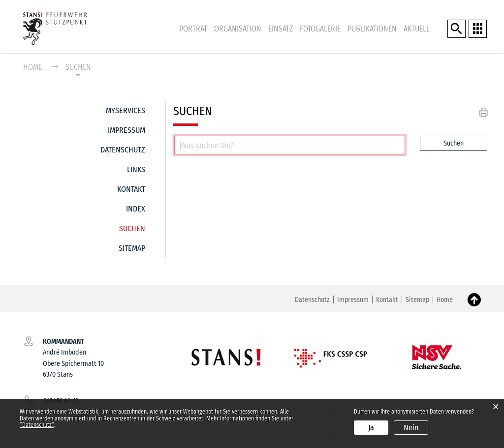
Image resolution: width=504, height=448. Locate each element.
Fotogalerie (320, 29)
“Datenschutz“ (37, 425)
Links (136, 169)
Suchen (132, 226)
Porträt (193, 29)
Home (32, 67)
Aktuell (417, 29)
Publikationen (372, 29)
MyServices (126, 110)
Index (136, 209)
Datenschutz (123, 150)
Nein (411, 428)
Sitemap (132, 248)
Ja (371, 428)
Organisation (238, 29)
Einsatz (281, 29)
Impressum (126, 130)
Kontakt (131, 189)
